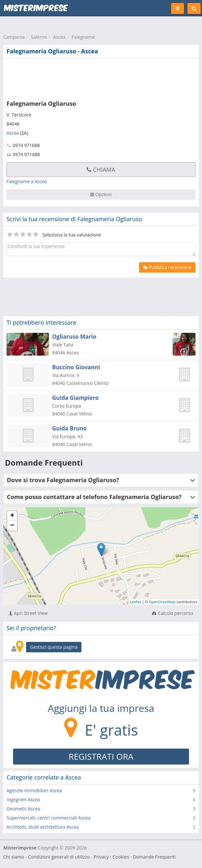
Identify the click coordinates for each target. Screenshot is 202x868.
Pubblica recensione (167, 267)
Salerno (39, 37)
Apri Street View (28, 613)
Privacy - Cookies (111, 857)
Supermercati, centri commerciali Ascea (49, 818)
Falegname (83, 37)
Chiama (101, 170)
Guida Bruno (69, 428)
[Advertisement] (99, 78)
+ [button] (12, 516)
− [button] (12, 526)
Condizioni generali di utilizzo (59, 857)
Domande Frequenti (154, 857)
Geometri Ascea (23, 809)
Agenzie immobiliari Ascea (34, 790)
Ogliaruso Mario (74, 337)
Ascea (59, 37)
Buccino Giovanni (76, 367)
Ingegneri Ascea (23, 800)
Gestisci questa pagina (54, 647)
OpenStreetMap (162, 602)
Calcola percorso (173, 613)
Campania (14, 37)
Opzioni (101, 194)
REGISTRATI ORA (101, 756)
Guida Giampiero (75, 398)
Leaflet (136, 602)
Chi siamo (14, 857)
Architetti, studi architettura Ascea (43, 827)
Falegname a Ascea (27, 181)
